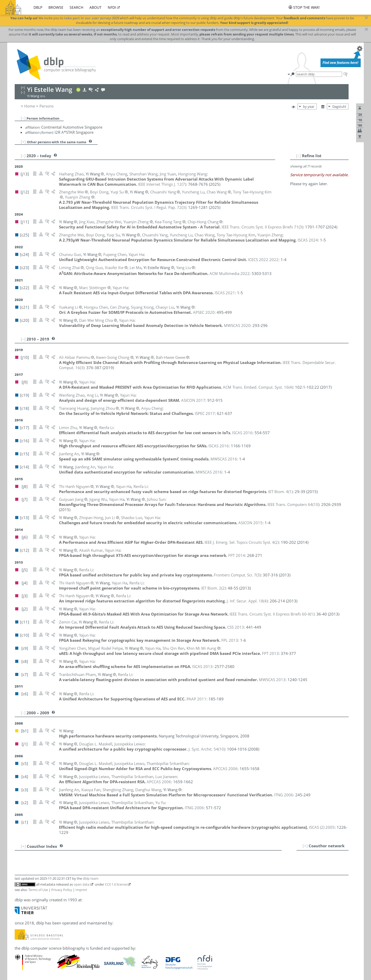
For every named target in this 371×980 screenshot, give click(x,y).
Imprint (81, 890)
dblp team (91, 878)
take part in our (91, 18)
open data (82, 884)
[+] (23, 142)
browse (56, 7)
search (76, 7)
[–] (23, 118)
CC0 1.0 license (116, 884)
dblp (38, 7)
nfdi (112, 7)
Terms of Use (38, 890)
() (162, 184)
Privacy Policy (62, 890)
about (95, 7)
